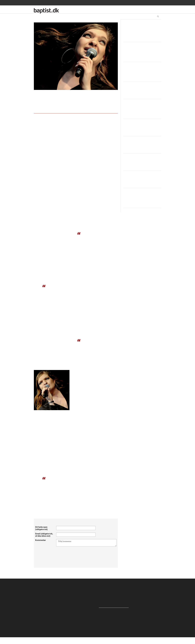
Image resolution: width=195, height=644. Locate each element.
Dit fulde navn (41, 528)
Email (44, 535)
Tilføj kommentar (86, 543)
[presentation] (77, 553)
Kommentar (41, 540)
